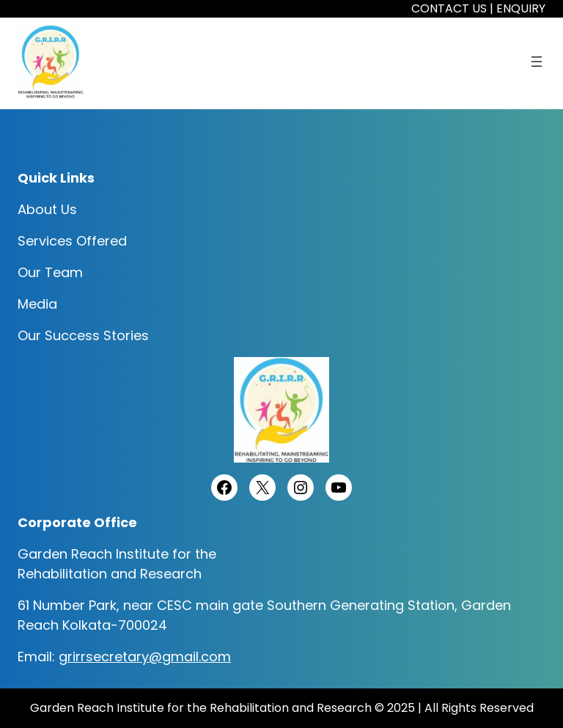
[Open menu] (537, 62)
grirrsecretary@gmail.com (145, 657)
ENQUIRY (521, 8)
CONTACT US (449, 8)
